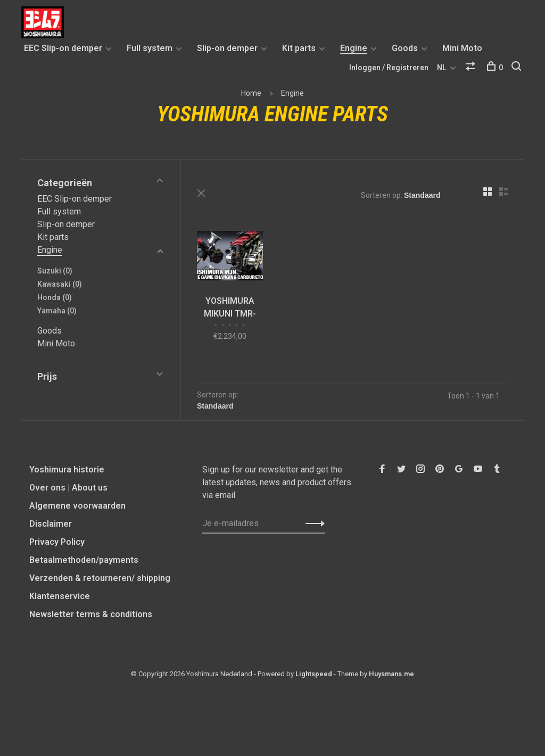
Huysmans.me (391, 674)
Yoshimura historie (67, 470)
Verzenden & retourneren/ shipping (100, 578)
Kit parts (299, 48)
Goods (405, 48)
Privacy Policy (57, 542)
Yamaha (57, 311)
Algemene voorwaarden (77, 506)
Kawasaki (60, 284)
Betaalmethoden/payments (84, 560)
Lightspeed (314, 674)
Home (251, 93)
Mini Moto (462, 48)
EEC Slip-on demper (63, 48)
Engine (354, 48)
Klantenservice (60, 596)
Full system (150, 48)
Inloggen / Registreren (389, 68)
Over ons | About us (68, 488)
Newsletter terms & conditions (91, 614)
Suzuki (55, 271)
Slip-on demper (227, 48)
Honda (55, 297)
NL (442, 68)
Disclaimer (51, 524)
